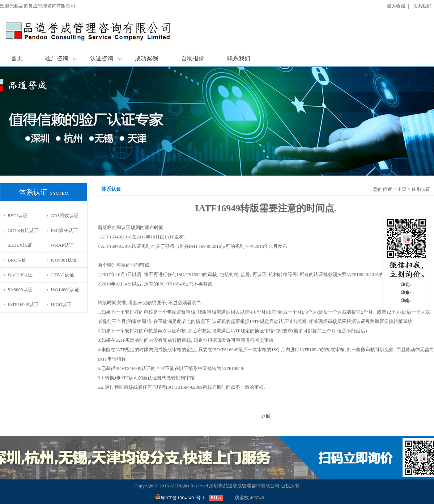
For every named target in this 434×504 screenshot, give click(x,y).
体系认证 (421, 189)
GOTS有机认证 (23, 230)
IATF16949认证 (23, 304)
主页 (402, 189)
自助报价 (193, 58)
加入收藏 (396, 6)
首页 (17, 58)
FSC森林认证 (64, 230)
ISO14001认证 (65, 290)
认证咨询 (106, 58)
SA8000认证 (20, 290)
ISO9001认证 (64, 260)
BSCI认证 (18, 216)
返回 (266, 416)
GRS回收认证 (65, 216)
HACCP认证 (20, 275)
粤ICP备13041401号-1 (180, 498)
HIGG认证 (61, 304)
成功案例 (146, 58)
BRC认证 (17, 260)
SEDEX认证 (20, 245)
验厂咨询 (61, 58)
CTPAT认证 (62, 275)
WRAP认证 (62, 245)
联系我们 (422, 6)
